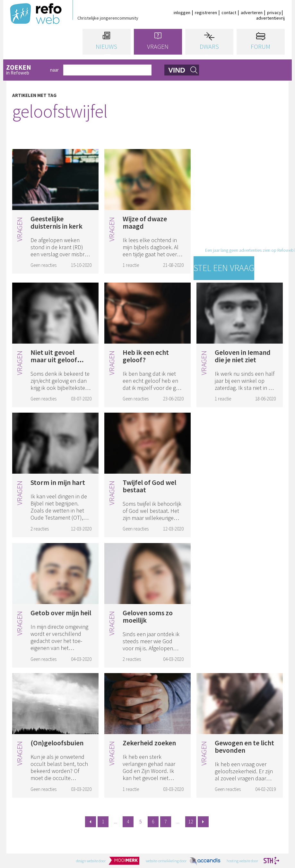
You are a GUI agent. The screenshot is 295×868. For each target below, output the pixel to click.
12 (191, 821)
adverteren (252, 13)
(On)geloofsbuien (57, 743)
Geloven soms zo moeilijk (148, 616)
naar (54, 70)
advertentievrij (270, 18)
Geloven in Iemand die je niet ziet (243, 356)
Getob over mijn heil (61, 613)
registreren (206, 13)
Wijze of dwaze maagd (145, 222)
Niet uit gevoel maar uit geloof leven (54, 360)
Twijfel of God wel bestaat (149, 486)
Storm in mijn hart (58, 482)
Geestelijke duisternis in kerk (56, 222)
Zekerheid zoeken (149, 743)
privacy (274, 13)
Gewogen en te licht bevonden (244, 746)
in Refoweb (26, 70)
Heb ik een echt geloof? (146, 356)
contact (229, 13)
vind (177, 70)
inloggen (182, 13)
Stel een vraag (224, 268)
